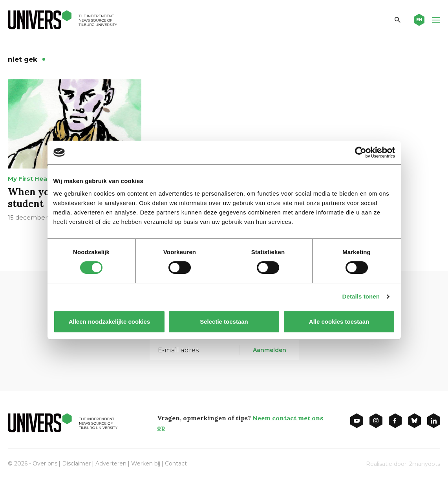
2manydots (425, 464)
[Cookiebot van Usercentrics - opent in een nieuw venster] (361, 152)
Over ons (45, 464)
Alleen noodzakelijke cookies (109, 322)
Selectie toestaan (224, 322)
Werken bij (146, 464)
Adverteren (111, 464)
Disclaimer (76, 464)
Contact (176, 464)
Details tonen (361, 296)
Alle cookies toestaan (339, 322)
